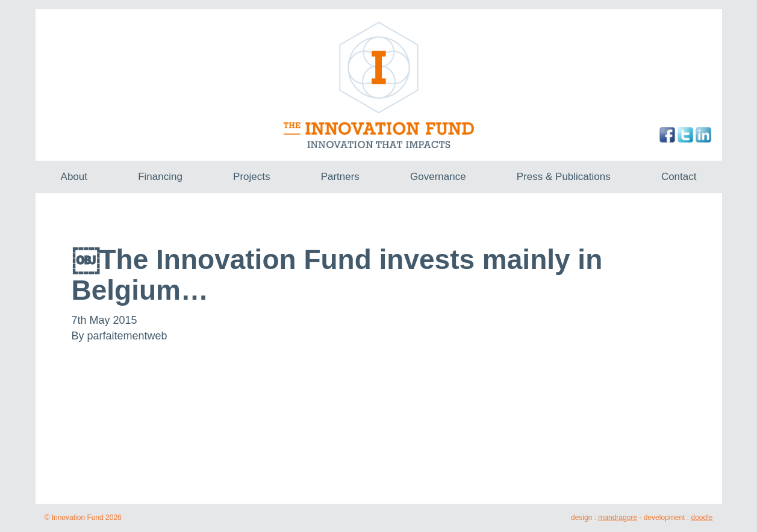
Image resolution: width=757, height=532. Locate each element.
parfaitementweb (127, 336)
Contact (679, 177)
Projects (251, 177)
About (74, 177)
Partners (340, 177)
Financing (160, 177)
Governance (438, 177)
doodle (702, 518)
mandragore (618, 518)
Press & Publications (564, 177)
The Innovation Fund (378, 85)
